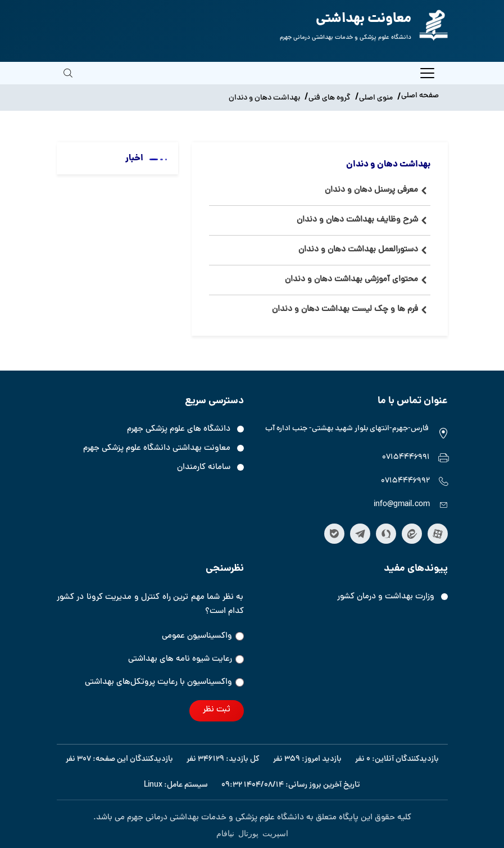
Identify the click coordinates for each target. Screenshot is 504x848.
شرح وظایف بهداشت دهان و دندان (357, 220)
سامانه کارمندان (204, 468)
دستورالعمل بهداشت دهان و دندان (358, 250)
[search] (68, 81)
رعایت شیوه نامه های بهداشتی (186, 659)
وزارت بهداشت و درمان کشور (386, 597)
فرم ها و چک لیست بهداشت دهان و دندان (345, 310)
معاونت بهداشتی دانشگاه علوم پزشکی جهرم (157, 448)
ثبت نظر (217, 710)
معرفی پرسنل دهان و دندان (371, 190)
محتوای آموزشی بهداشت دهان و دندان (351, 280)
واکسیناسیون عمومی (203, 636)
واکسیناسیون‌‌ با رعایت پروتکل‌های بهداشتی (164, 682)
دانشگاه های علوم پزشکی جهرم (179, 429)
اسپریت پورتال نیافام (252, 833)
